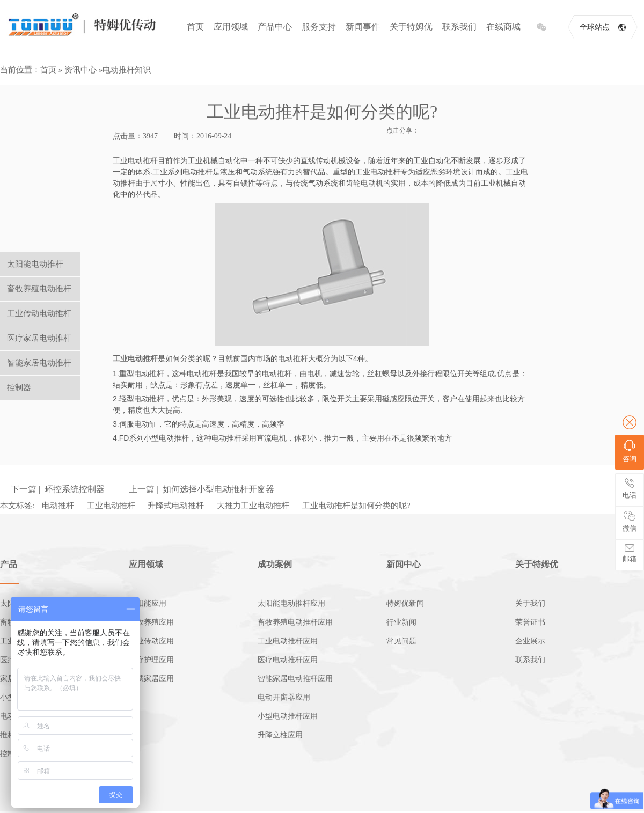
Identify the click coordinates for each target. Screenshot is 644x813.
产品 (9, 564)
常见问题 (401, 641)
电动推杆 (58, 506)
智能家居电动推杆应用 (295, 679)
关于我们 (530, 603)
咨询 (630, 451)
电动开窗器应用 (284, 697)
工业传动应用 (151, 641)
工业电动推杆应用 (288, 641)
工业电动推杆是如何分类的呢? (356, 506)
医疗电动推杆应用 (288, 660)
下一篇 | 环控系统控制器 (58, 489)
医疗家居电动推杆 (39, 338)
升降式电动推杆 (176, 506)
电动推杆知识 (127, 70)
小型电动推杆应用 (288, 716)
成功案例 (275, 564)
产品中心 (275, 27)
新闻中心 (404, 564)
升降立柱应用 (280, 735)
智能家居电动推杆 (39, 363)
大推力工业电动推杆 (253, 506)
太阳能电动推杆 (35, 264)
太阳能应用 (148, 603)
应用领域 (231, 27)
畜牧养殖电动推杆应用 (295, 622)
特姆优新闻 (405, 603)
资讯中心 (80, 70)
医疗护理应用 (151, 660)
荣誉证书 (530, 622)
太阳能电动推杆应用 (291, 603)
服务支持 (319, 27)
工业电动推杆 (111, 506)
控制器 (19, 387)
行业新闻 (401, 622)
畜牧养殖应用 (151, 622)
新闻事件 (363, 27)
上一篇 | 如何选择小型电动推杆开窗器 (202, 489)
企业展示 (530, 641)
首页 (195, 27)
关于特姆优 (411, 27)
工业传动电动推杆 (39, 313)
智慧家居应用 (151, 679)
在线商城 (503, 27)
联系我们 (459, 27)
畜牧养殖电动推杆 (39, 289)
